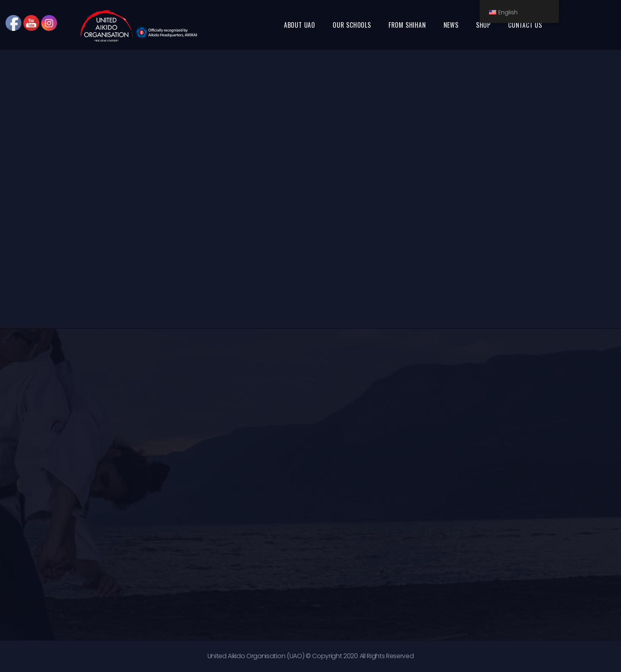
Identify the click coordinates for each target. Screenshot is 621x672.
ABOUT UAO (300, 25)
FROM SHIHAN (407, 25)
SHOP (483, 25)
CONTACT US (525, 25)
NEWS (451, 25)
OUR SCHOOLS (352, 25)
